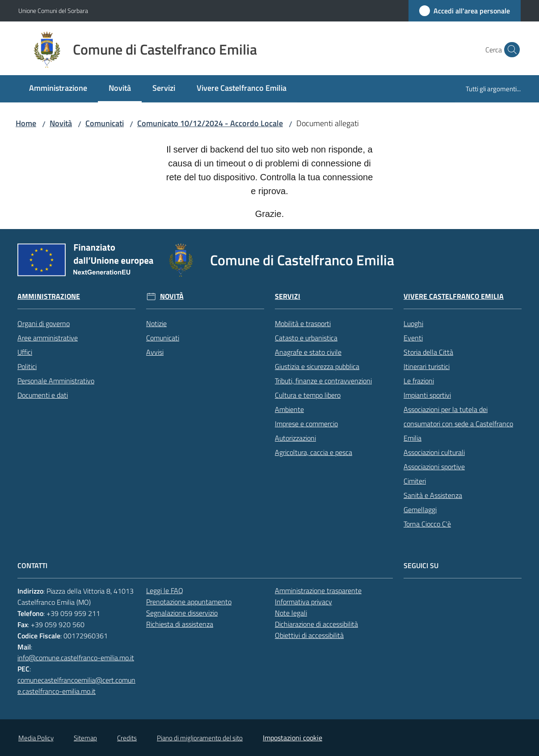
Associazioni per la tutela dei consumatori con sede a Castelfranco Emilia (458, 424)
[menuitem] (58, 89)
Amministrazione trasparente (318, 590)
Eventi (413, 338)
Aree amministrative (48, 338)
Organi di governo (44, 323)
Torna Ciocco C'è (427, 524)
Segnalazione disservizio (182, 613)
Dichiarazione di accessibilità (316, 624)
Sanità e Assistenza (433, 495)
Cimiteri (415, 481)
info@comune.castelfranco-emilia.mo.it (76, 658)
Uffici (25, 352)
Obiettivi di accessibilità (309, 635)
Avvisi (155, 352)
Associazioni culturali (434, 452)
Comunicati (105, 123)
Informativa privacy (303, 602)
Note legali (291, 613)
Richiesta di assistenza (180, 624)
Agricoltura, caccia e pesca (314, 452)
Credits (127, 738)
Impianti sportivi (427, 395)
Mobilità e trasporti (303, 323)
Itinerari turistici (427, 366)
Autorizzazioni (295, 438)
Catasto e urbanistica (306, 338)
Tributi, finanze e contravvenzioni (323, 381)
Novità (61, 123)
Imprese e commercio (306, 424)
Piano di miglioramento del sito (200, 738)
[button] (510, 50)
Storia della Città (428, 352)
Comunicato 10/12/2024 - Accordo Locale (210, 123)
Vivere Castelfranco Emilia (454, 296)
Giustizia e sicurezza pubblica (317, 366)
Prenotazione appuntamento (189, 602)
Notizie (156, 323)
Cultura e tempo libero (308, 395)
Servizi (288, 296)
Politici (27, 366)
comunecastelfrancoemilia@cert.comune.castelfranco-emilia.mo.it (76, 686)
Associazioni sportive (434, 467)
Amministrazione (49, 296)
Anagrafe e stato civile (308, 352)
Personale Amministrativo (56, 381)
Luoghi (413, 323)
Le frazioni (419, 381)
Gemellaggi (420, 510)
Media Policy (36, 738)
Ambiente (289, 409)
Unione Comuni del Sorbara (53, 11)
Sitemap (85, 738)
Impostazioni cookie (293, 738)
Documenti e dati (43, 395)
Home (26, 123)
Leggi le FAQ (165, 590)
